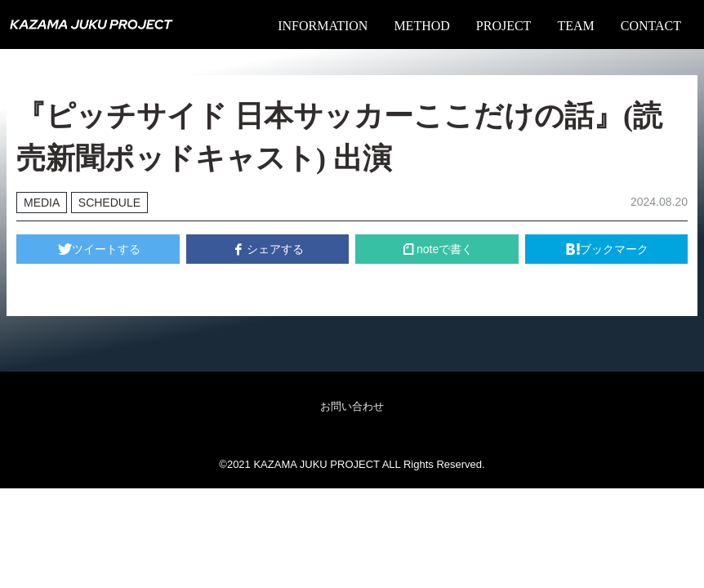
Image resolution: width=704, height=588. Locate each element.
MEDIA (42, 203)
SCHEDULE (109, 203)
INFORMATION (323, 26)
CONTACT (651, 26)
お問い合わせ (352, 406)
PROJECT (504, 26)
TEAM (575, 26)
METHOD (421, 26)
